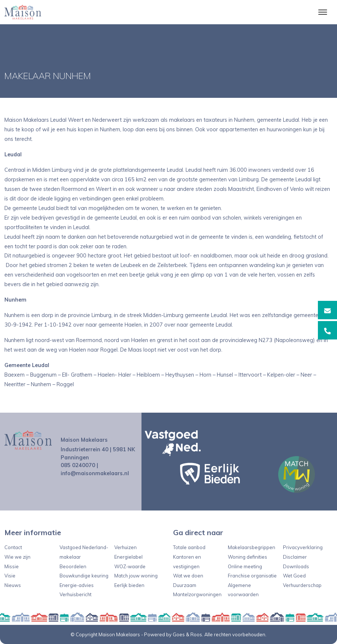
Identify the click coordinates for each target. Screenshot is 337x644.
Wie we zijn (17, 557)
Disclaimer (295, 557)
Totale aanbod (189, 547)
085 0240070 (78, 465)
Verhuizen (126, 547)
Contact (13, 547)
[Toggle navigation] (322, 12)
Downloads (296, 566)
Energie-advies (77, 585)
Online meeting (245, 566)
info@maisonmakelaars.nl (95, 473)
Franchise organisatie (252, 576)
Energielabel (128, 557)
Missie (12, 566)
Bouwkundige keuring (84, 576)
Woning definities (248, 557)
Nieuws (13, 585)
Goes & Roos (187, 634)
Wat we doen (188, 576)
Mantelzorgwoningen (197, 594)
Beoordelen (73, 566)
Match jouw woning (136, 576)
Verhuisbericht (76, 594)
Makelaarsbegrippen (252, 547)
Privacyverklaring (303, 547)
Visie (10, 576)
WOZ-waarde (130, 566)
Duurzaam (185, 585)
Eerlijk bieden (129, 585)
